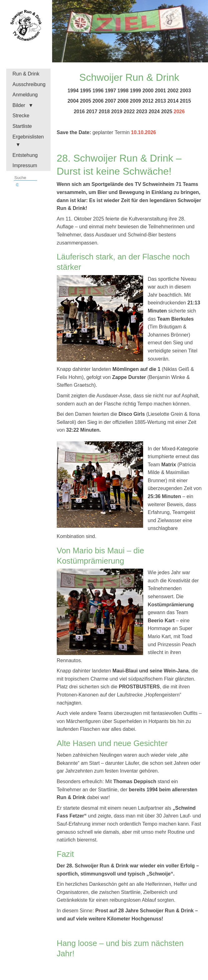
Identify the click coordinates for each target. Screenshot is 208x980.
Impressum (25, 165)
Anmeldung (25, 95)
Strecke (21, 116)
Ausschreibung (29, 84)
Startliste (22, 126)
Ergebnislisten (28, 137)
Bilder (19, 105)
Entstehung (25, 155)
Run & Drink (26, 74)
